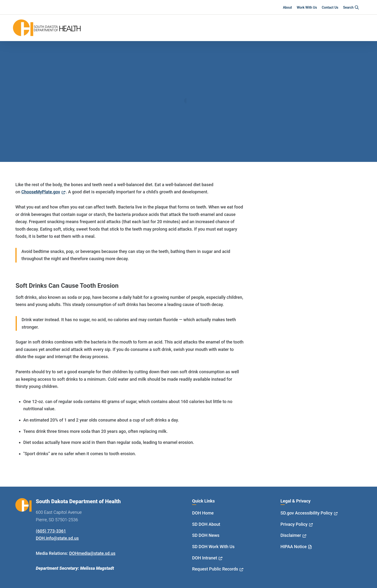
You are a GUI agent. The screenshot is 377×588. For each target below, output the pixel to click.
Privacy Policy (294, 524)
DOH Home (203, 513)
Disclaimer (291, 535)
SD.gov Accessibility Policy (307, 513)
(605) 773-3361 (51, 531)
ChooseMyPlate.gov (41, 192)
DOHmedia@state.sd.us (92, 553)
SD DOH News (206, 535)
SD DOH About (206, 524)
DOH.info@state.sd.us (57, 538)
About (288, 7)
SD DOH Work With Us (213, 547)
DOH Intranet (205, 558)
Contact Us (330, 7)
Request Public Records (215, 569)
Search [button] (351, 7)
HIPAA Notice (294, 547)
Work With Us (307, 7)
